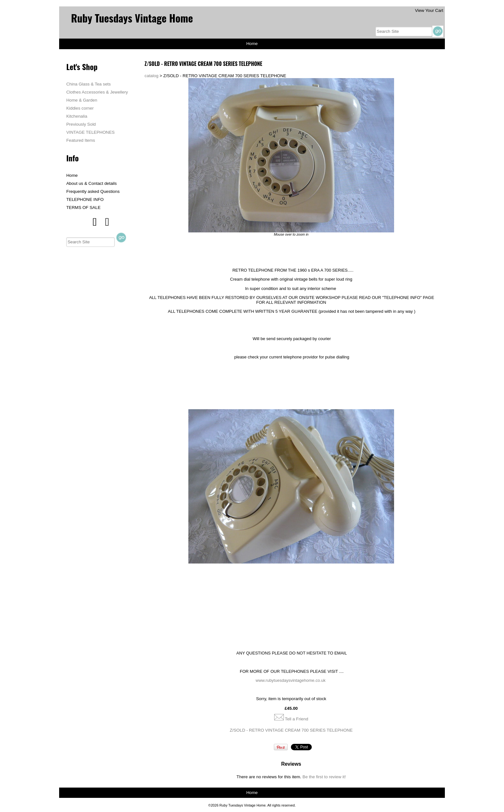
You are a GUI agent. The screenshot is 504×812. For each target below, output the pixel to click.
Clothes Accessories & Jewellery (97, 92)
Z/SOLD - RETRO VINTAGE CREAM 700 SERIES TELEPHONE (291, 730)
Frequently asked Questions (93, 191)
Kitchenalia (77, 116)
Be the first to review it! (324, 777)
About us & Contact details (91, 183)
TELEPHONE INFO (85, 199)
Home (252, 44)
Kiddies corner (80, 108)
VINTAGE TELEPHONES (90, 132)
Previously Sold (81, 124)
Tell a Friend (297, 719)
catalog (152, 76)
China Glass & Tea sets (88, 84)
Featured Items (81, 140)
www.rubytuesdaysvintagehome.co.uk (291, 680)
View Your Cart (429, 10)
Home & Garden (82, 100)
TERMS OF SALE (83, 208)
